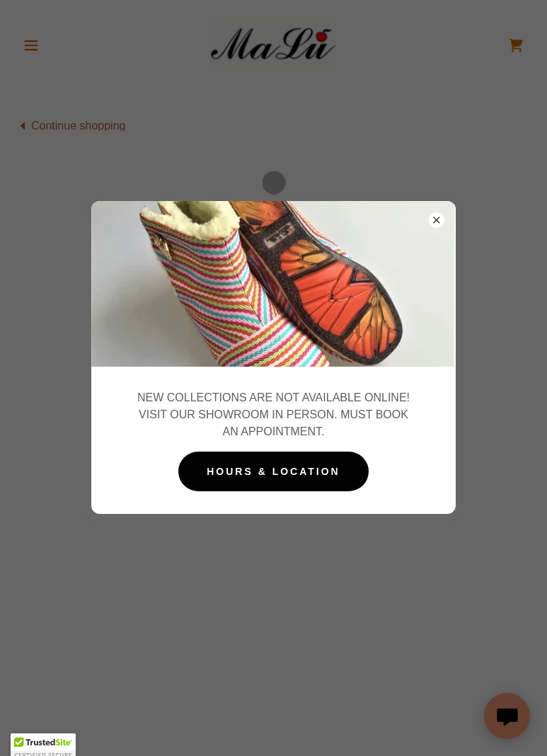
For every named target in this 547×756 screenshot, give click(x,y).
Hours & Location (273, 471)
